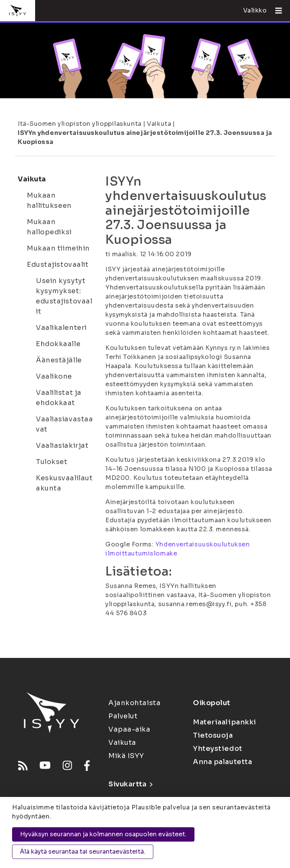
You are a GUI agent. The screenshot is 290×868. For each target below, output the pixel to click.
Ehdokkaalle (58, 344)
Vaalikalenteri (61, 328)
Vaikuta (159, 124)
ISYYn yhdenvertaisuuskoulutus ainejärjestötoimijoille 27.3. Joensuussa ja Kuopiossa (145, 137)
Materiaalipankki (225, 722)
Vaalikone (54, 376)
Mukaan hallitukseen (49, 200)
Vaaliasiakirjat (62, 446)
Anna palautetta (222, 762)
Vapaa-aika (130, 729)
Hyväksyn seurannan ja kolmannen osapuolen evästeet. (103, 834)
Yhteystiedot (218, 749)
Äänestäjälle (59, 360)
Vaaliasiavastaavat (64, 424)
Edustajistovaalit (58, 265)
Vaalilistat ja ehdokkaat (59, 398)
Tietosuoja (213, 735)
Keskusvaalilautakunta (64, 483)
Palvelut (123, 716)
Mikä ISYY (126, 756)
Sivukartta (130, 784)
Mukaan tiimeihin (58, 248)
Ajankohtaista (134, 703)
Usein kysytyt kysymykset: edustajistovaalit (64, 296)
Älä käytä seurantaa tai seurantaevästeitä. (83, 852)
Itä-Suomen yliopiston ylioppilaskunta (80, 124)
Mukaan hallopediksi (49, 227)
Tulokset (52, 462)
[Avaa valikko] (276, 11)
